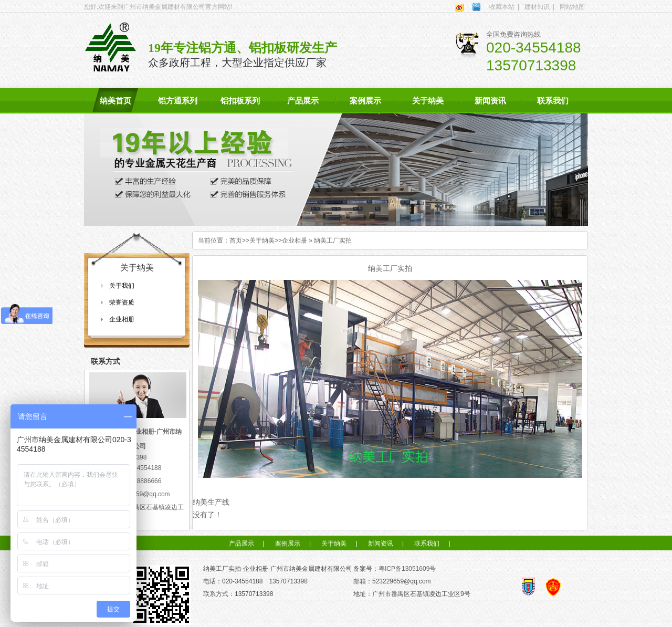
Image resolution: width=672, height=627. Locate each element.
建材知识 (537, 7)
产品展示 (303, 101)
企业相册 (122, 319)
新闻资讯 (490, 101)
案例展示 (365, 101)
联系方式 (106, 361)
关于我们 (122, 286)
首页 (236, 241)
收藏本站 (502, 7)
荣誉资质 (122, 302)
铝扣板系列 (240, 101)
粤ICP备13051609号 (407, 569)
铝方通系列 (178, 101)
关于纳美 (428, 101)
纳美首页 (115, 101)
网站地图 (572, 7)
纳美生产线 (211, 502)
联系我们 (553, 101)
